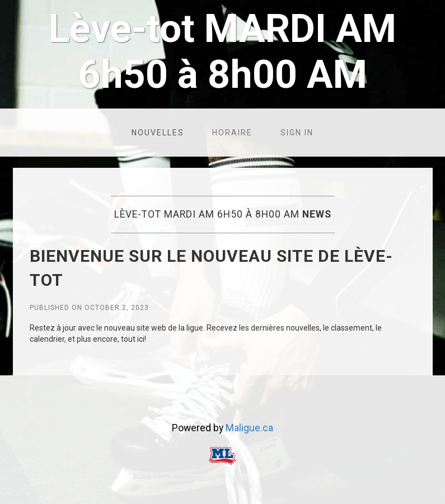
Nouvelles (158, 133)
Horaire (232, 133)
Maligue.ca (249, 428)
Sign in (297, 133)
